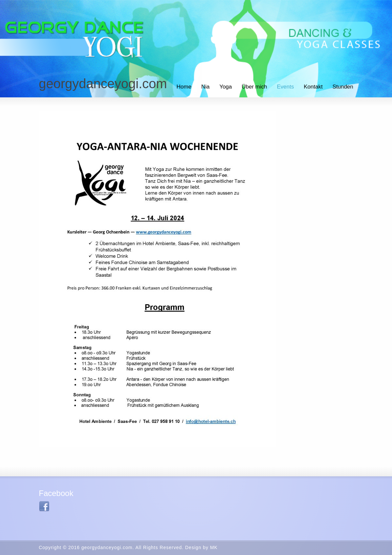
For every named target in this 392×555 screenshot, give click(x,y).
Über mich (254, 87)
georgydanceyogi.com (103, 84)
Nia (205, 87)
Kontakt (313, 87)
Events (286, 87)
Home (184, 87)
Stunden (343, 87)
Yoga (226, 87)
